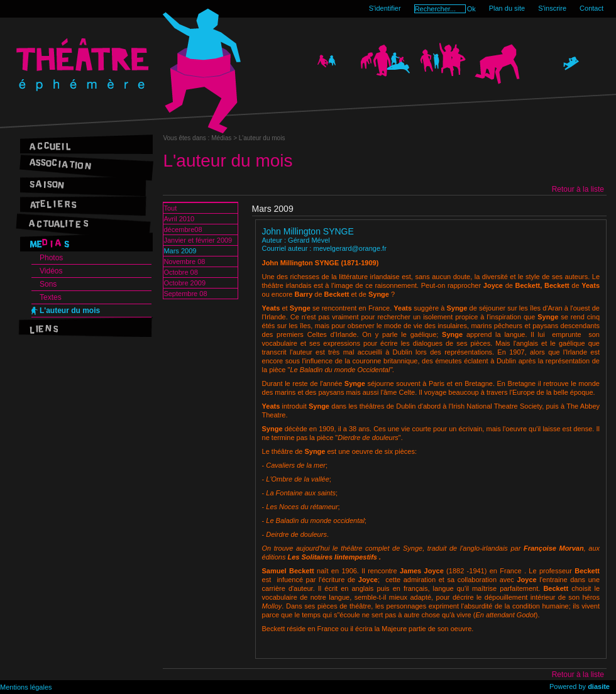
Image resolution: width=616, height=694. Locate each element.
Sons (48, 284)
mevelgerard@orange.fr (349, 248)
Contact (591, 8)
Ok (471, 9)
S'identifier (385, 8)
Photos (51, 258)
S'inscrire (552, 8)
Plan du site (507, 8)
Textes (51, 297)
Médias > (225, 138)
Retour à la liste (578, 189)
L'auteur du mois (70, 311)
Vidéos (51, 271)
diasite (599, 686)
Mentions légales (26, 687)
